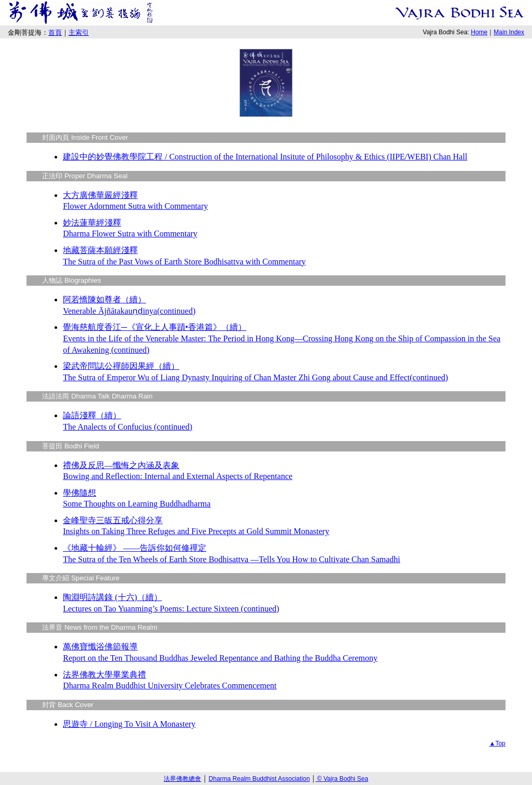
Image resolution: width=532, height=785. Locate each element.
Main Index (509, 32)
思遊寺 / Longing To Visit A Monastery (129, 724)
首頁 (55, 32)
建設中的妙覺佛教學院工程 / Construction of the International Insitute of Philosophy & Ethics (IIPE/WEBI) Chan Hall (265, 157)
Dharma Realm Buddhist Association (260, 779)
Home (479, 32)
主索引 (79, 32)
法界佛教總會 (182, 779)
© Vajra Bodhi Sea (342, 779)
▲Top (497, 743)
